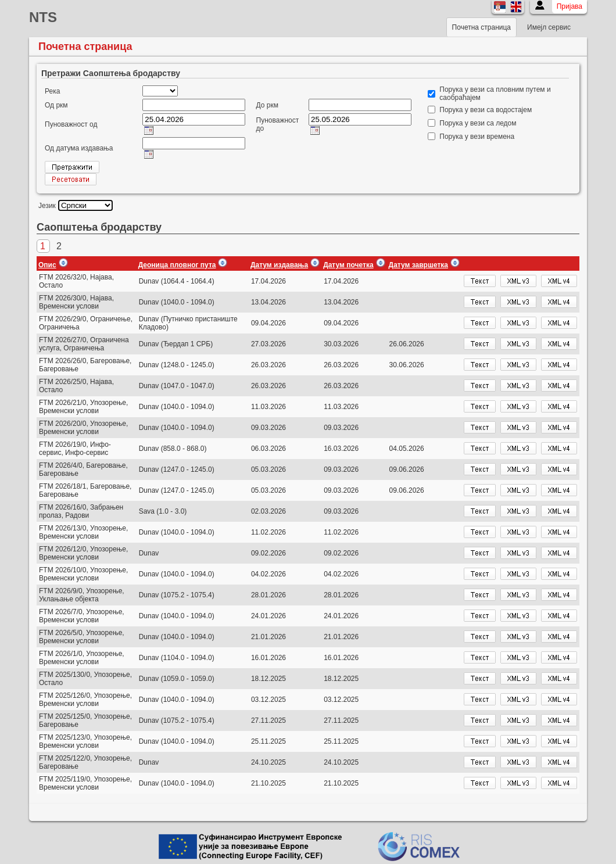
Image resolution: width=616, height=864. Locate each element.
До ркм (267, 105)
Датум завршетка (418, 265)
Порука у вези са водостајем (486, 110)
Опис (47, 265)
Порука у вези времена (477, 137)
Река (52, 91)
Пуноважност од (71, 124)
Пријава (570, 6)
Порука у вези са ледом (478, 123)
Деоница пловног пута (177, 265)
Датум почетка (348, 265)
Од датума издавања (79, 148)
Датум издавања (279, 265)
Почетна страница (481, 27)
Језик (47, 206)
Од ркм (56, 105)
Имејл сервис (549, 27)
